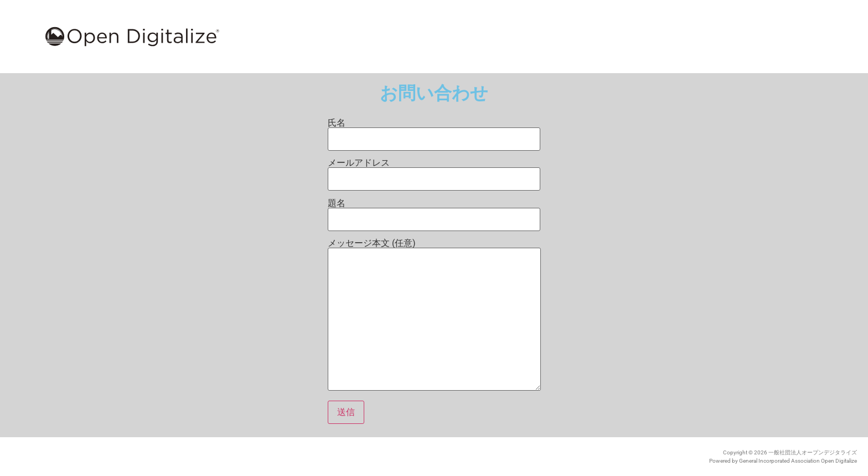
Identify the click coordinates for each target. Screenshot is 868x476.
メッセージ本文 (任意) (434, 316)
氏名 (434, 131)
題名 (434, 212)
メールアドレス (434, 171)
